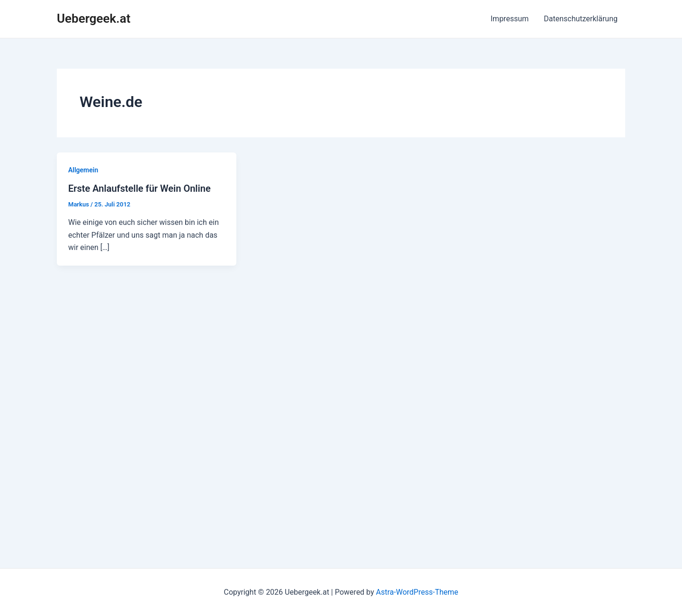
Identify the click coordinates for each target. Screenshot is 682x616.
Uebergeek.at (94, 18)
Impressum (510, 19)
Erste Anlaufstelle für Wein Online (139, 188)
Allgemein (83, 170)
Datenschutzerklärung (581, 19)
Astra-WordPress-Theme (417, 592)
